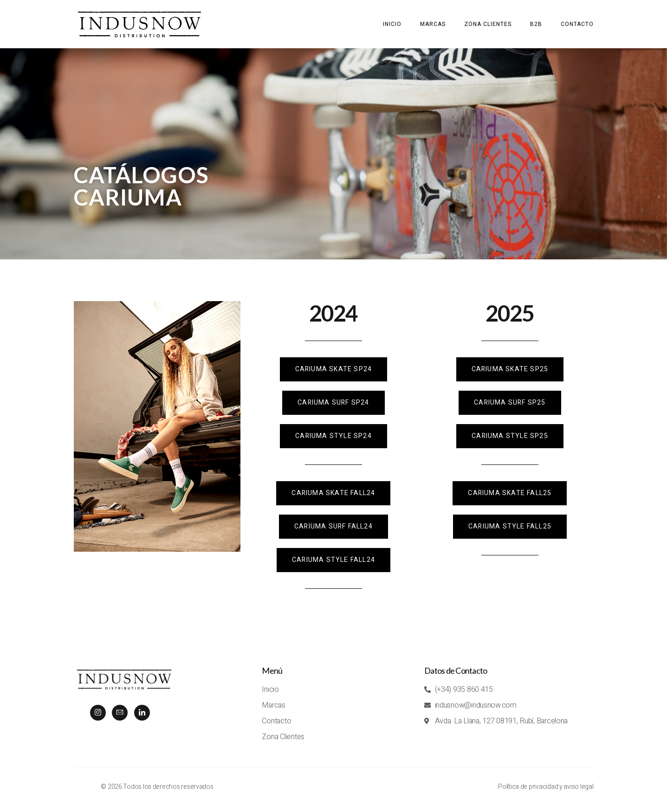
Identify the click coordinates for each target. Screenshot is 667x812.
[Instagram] (98, 713)
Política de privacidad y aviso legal (546, 787)
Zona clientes (488, 24)
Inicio (392, 24)
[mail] (120, 713)
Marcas (433, 24)
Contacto (577, 24)
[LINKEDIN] (142, 713)
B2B (536, 24)
